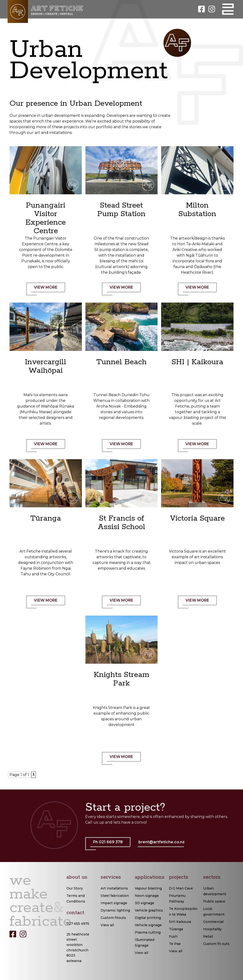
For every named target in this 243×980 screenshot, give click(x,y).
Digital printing (148, 918)
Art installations (114, 888)
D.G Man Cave (181, 888)
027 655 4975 (78, 924)
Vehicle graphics (149, 910)
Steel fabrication (115, 896)
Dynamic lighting (115, 910)
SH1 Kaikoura (180, 922)
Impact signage (114, 903)
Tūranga (176, 929)
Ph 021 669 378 (110, 845)
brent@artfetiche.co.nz (161, 842)
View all (107, 925)
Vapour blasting (148, 888)
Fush (173, 936)
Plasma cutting (148, 932)
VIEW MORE (48, 290)
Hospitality (212, 929)
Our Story (75, 888)
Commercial (213, 922)
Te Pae (175, 944)
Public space (214, 901)
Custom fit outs (216, 944)
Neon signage (147, 896)
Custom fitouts (113, 918)
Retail (208, 936)
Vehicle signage (148, 925)
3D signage (145, 903)
